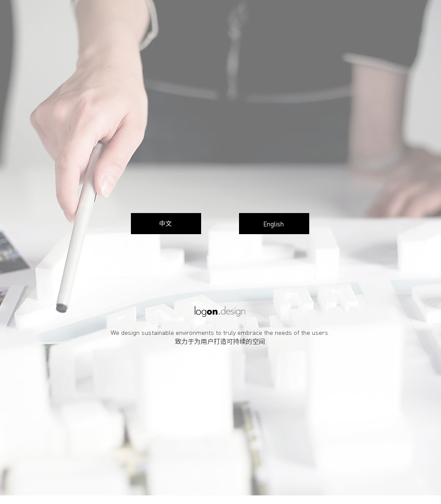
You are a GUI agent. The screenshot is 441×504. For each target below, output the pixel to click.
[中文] (166, 224)
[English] (274, 224)
